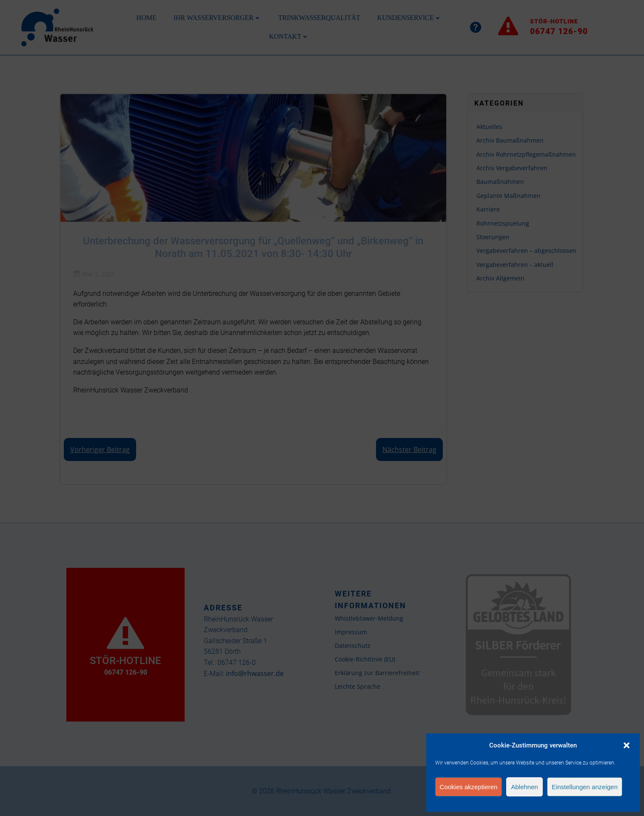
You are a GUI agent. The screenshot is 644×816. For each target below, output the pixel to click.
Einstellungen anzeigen (585, 787)
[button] (627, 745)
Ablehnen (524, 787)
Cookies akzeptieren (469, 787)
